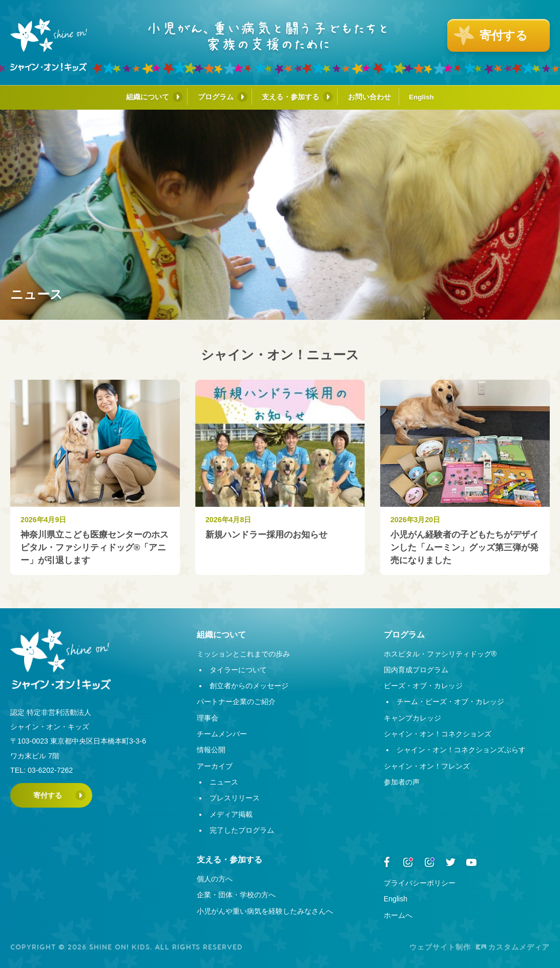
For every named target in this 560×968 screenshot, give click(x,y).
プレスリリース (235, 798)
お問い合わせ (369, 97)
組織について (148, 97)
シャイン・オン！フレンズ (427, 766)
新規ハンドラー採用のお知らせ (266, 535)
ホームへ (398, 915)
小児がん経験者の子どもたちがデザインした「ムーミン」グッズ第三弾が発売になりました (464, 548)
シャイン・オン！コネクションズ (438, 734)
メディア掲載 (231, 814)
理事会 (208, 718)
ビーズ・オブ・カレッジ (423, 686)
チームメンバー (222, 734)
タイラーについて (238, 670)
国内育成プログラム (416, 670)
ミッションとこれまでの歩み (243, 654)
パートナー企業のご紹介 (236, 702)
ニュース (224, 782)
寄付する (48, 795)
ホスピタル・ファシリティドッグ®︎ (440, 654)
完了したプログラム (242, 830)
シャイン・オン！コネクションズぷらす (461, 750)
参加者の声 (402, 782)
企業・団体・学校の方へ (236, 895)
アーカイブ (215, 766)
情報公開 (211, 750)
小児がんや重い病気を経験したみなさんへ (265, 911)
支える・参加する (291, 97)
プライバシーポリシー (420, 883)
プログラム (216, 97)
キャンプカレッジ (412, 718)
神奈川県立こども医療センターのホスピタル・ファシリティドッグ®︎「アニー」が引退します (95, 548)
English (421, 97)
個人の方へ (215, 879)
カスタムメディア (513, 947)
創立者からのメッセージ (249, 686)
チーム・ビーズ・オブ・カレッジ (450, 702)
